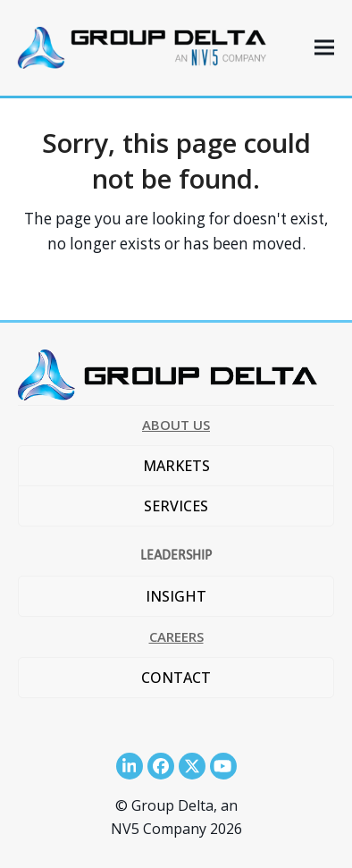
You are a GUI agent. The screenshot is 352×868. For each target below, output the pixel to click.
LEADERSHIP (176, 555)
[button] (324, 48)
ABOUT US (176, 425)
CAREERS (176, 636)
